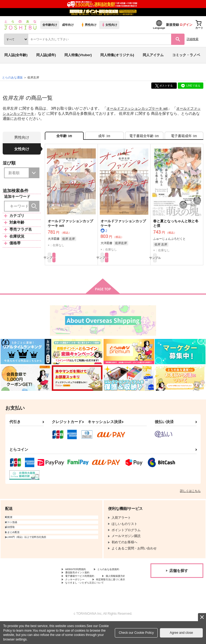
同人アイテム (153, 55)
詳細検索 (193, 39)
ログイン (186, 25)
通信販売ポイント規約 (81, 585)
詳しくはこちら (190, 497)
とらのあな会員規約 (80, 581)
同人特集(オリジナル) (117, 55)
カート (83, 263)
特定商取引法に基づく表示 (84, 599)
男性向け (89, 25)
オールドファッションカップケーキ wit (139, 108)
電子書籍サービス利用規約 (84, 590)
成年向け (68, 25)
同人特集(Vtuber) (78, 55)
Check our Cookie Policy (136, 633)
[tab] (104, 137)
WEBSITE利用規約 (79, 576)
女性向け (109, 25)
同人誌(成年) (46, 55)
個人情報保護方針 (78, 594)
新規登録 (172, 25)
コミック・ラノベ (186, 55)
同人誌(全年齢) (16, 55)
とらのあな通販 (12, 77)
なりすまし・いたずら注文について (91, 603)
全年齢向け (50, 25)
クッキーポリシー (115, 594)
